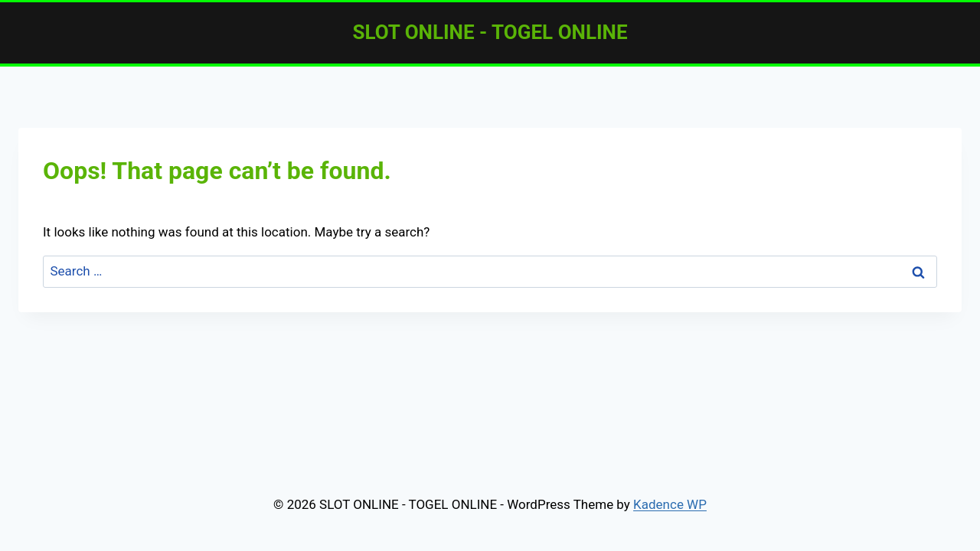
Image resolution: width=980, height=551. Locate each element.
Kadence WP (670, 504)
